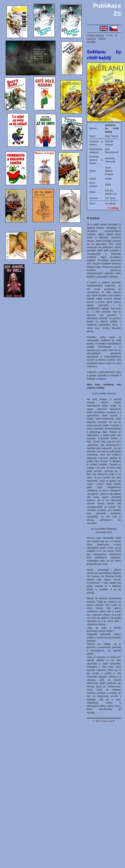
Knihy (109, 35)
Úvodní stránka (95, 35)
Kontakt (91, 42)
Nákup (102, 38)
